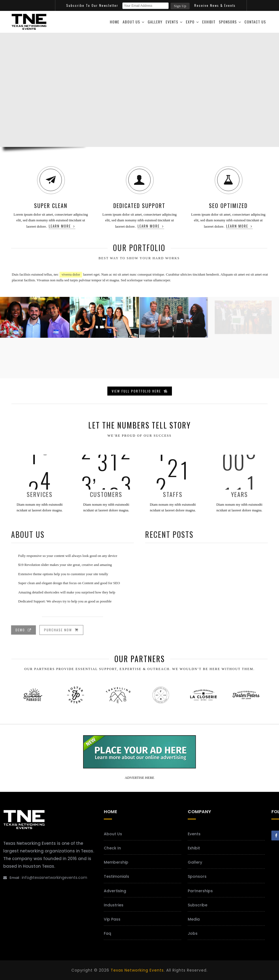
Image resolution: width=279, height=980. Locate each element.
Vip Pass (112, 919)
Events (172, 22)
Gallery (155, 22)
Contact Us (255, 22)
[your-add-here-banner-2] (139, 766)
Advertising (115, 891)
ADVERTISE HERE (140, 778)
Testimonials (116, 876)
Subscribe (198, 905)
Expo (190, 22)
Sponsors (228, 22)
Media (194, 919)
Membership (116, 862)
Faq (107, 933)
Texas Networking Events (137, 970)
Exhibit (209, 22)
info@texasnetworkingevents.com (54, 878)
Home (115, 22)
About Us (131, 22)
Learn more (62, 226)
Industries (114, 905)
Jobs (193, 933)
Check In (112, 848)
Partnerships (200, 891)
